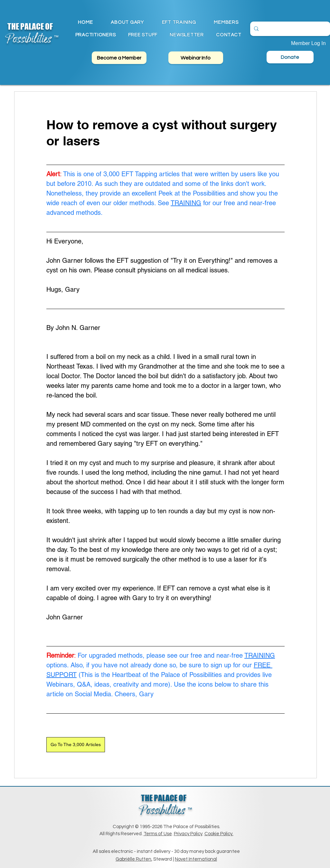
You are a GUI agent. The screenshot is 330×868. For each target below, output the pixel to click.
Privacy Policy (188, 834)
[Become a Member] (119, 58)
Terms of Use (158, 834)
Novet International (196, 859)
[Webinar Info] (196, 58)
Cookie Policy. (219, 834)
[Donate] (290, 57)
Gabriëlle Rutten (133, 859)
